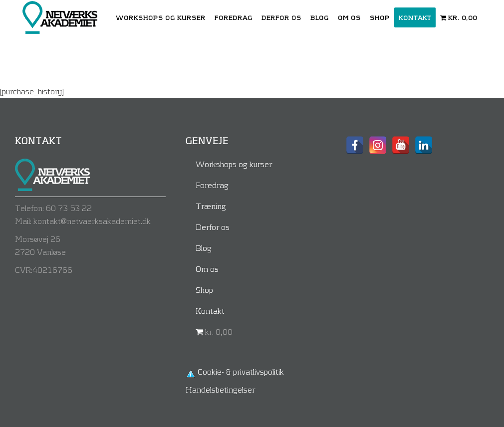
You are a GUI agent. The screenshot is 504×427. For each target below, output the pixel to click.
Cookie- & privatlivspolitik (241, 371)
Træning (211, 206)
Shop (204, 290)
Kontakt (210, 311)
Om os (207, 269)
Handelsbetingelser (220, 389)
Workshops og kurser (234, 164)
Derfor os (213, 227)
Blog (204, 248)
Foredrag (212, 185)
